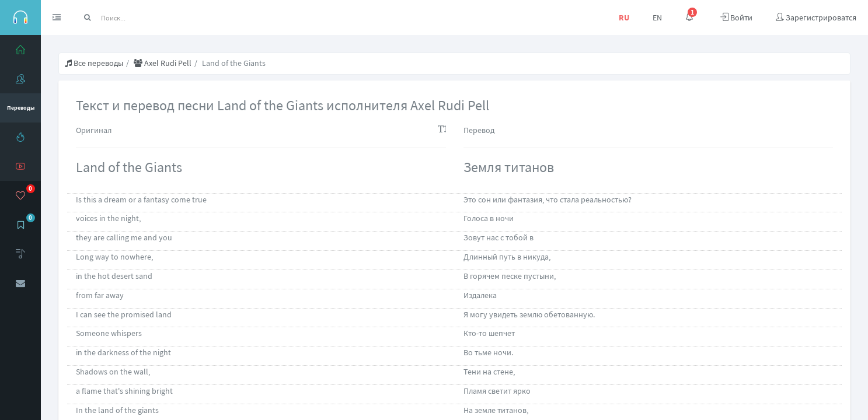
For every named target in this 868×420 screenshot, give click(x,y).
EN (657, 17)
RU (624, 17)
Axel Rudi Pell (163, 63)
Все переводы (94, 63)
